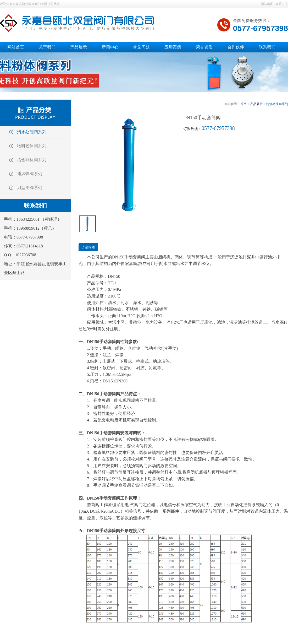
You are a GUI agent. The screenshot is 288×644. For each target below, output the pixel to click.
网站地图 (267, 4)
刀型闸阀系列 (30, 188)
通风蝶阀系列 (30, 174)
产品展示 (256, 104)
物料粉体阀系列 (32, 146)
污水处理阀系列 (32, 132)
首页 (243, 104)
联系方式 (282, 4)
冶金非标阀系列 (32, 160)
